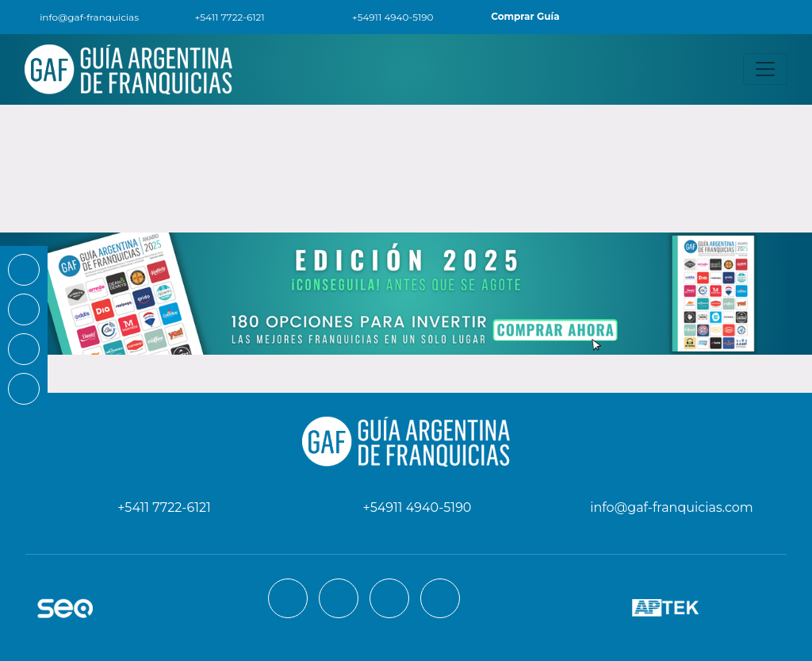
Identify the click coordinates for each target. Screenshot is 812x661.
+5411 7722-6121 (220, 17)
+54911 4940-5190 (384, 17)
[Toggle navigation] (765, 69)
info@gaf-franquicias (79, 17)
